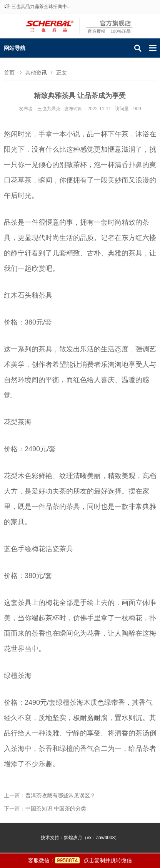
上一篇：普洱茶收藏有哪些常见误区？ (50, 795)
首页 (9, 73)
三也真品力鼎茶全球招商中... (41, 7)
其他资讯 (36, 73)
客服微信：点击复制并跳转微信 (80, 860)
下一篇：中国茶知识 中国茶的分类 (45, 808)
